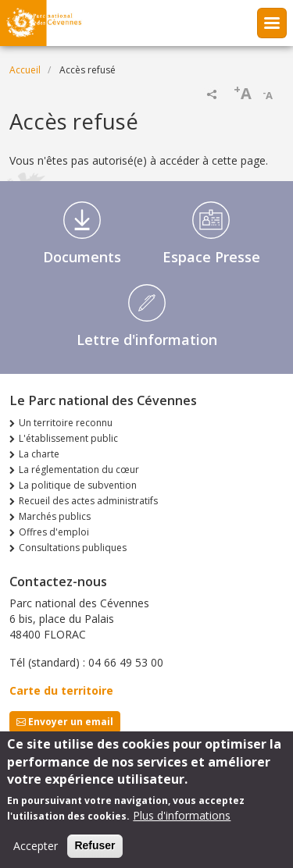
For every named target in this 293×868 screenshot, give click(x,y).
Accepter (36, 855)
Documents (82, 257)
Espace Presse (211, 257)
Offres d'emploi (54, 532)
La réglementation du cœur (79, 470)
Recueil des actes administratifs (88, 501)
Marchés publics (55, 516)
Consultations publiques (73, 548)
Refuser (95, 855)
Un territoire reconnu (66, 423)
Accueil (25, 70)
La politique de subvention (78, 485)
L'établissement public (68, 438)
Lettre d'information (147, 340)
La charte (39, 454)
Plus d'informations (182, 825)
